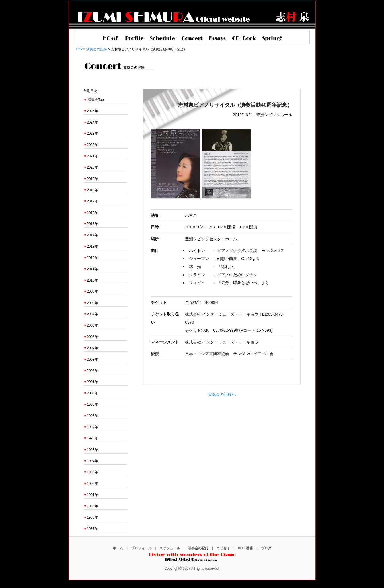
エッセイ (223, 548)
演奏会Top (96, 100)
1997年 (91, 427)
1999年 (91, 405)
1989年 (91, 506)
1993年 (91, 472)
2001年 (91, 382)
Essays (217, 39)
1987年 (91, 529)
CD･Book (244, 39)
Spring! (272, 39)
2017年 (91, 201)
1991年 (91, 495)
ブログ (266, 548)
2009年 (91, 292)
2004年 (91, 348)
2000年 (91, 393)
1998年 (91, 416)
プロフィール (141, 548)
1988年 (91, 517)
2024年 (91, 122)
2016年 (91, 213)
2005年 (91, 337)
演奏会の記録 (198, 548)
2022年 (91, 145)
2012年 (91, 258)
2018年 (91, 190)
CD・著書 (245, 548)
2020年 (91, 167)
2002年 (91, 371)
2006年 (91, 325)
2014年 (91, 235)
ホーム (118, 548)
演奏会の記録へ (222, 394)
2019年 (91, 179)
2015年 (91, 224)
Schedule (162, 39)
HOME (111, 39)
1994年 (91, 461)
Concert (192, 39)
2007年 (91, 314)
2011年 (91, 269)
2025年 (91, 111)
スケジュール (170, 548)
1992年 (91, 484)
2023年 (91, 134)
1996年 (91, 438)
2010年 (91, 280)
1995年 (91, 450)
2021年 (91, 156)
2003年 (91, 360)
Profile (134, 39)
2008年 (91, 303)
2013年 (91, 247)
